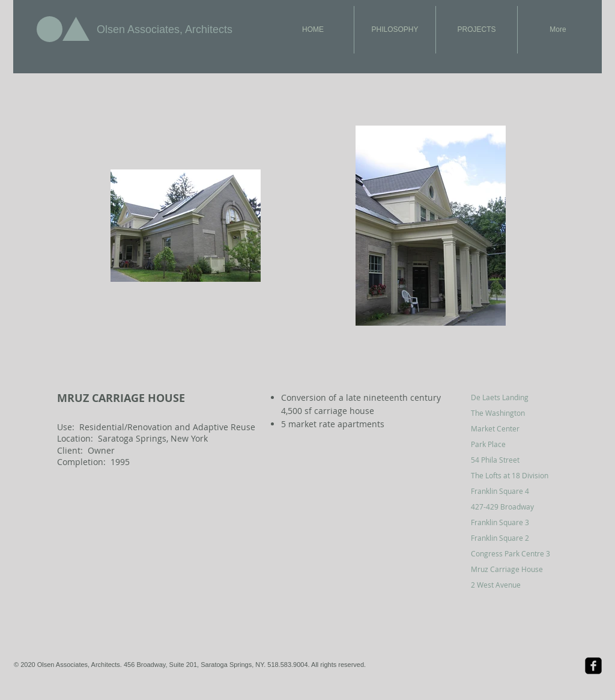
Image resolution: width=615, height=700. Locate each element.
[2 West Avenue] (514, 585)
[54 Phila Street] (514, 460)
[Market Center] (514, 428)
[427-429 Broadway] (514, 507)
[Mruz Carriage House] (514, 569)
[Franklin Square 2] (514, 538)
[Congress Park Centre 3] (514, 553)
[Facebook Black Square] (593, 666)
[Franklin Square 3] (514, 522)
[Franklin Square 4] (514, 491)
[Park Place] (514, 444)
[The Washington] (514, 413)
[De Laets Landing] (514, 397)
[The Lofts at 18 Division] (514, 475)
